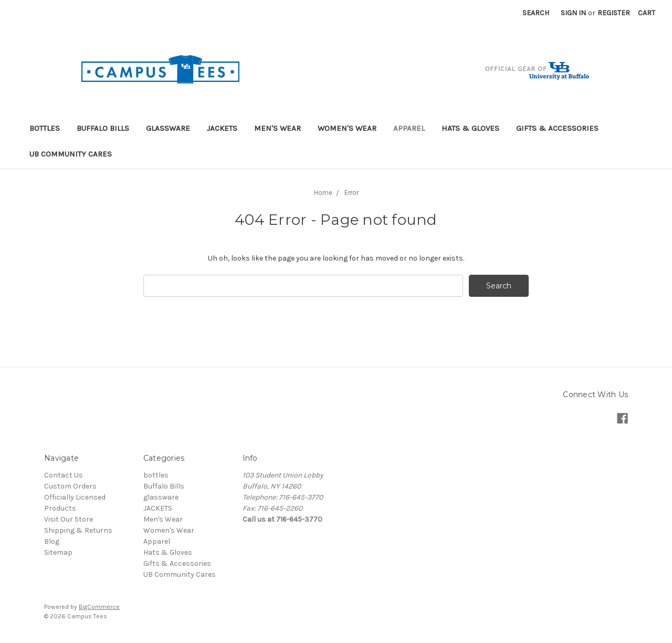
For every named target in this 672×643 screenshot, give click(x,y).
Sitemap (58, 552)
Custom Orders (70, 486)
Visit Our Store (69, 519)
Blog (52, 541)
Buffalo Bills (103, 128)
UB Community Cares (71, 154)
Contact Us (64, 475)
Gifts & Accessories (557, 128)
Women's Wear (347, 128)
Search (536, 13)
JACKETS (222, 128)
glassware (168, 128)
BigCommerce (99, 607)
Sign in (573, 13)
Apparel (409, 128)
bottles (45, 128)
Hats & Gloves (470, 128)
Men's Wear (277, 128)
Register (614, 13)
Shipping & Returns (78, 530)
